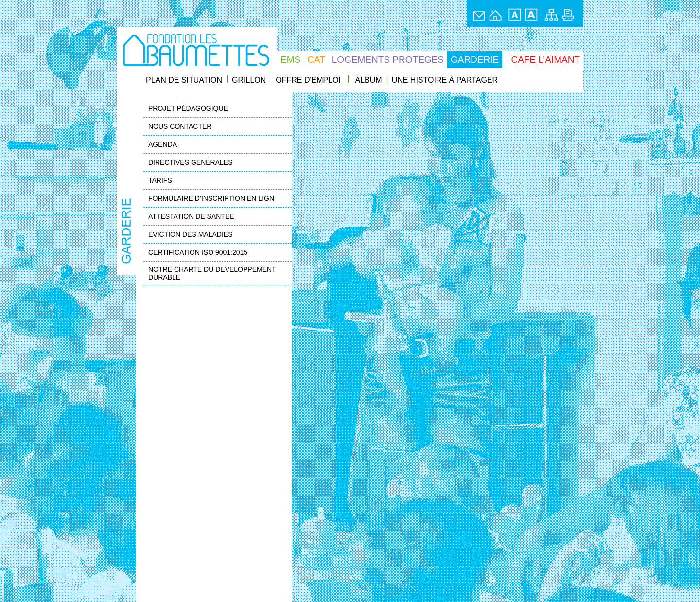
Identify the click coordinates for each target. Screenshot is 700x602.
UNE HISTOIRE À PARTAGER (445, 80)
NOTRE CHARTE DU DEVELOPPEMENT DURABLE (212, 273)
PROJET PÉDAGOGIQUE (188, 108)
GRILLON (249, 80)
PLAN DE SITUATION (184, 80)
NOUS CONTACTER (180, 126)
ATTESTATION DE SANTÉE (191, 216)
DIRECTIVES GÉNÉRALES (191, 162)
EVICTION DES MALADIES (190, 234)
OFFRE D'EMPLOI (308, 80)
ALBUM (369, 80)
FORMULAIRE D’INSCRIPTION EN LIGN (211, 198)
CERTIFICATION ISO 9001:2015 (198, 252)
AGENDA (163, 144)
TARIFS (160, 180)
